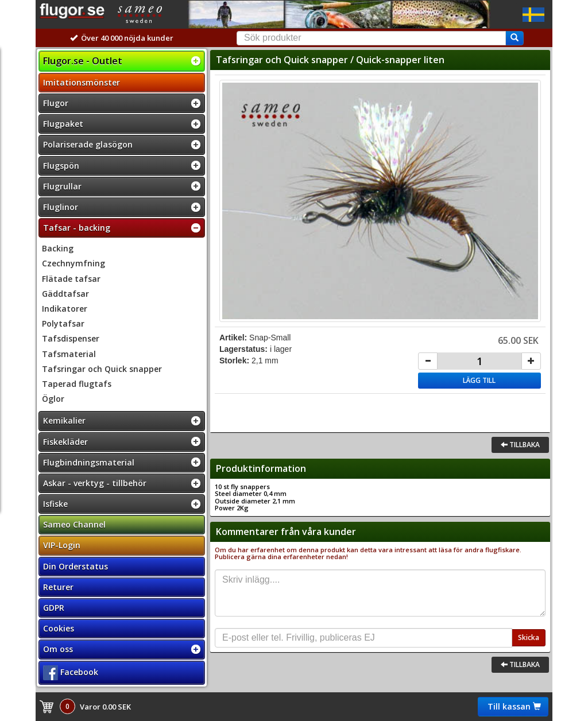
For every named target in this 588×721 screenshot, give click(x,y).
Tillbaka (520, 445)
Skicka (529, 637)
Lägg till (479, 380)
